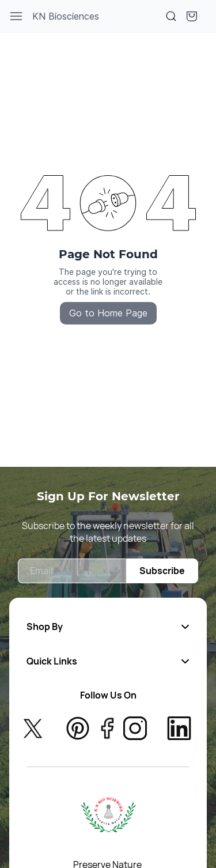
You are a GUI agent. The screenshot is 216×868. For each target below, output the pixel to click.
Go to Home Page (108, 313)
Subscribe (162, 571)
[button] (192, 16)
